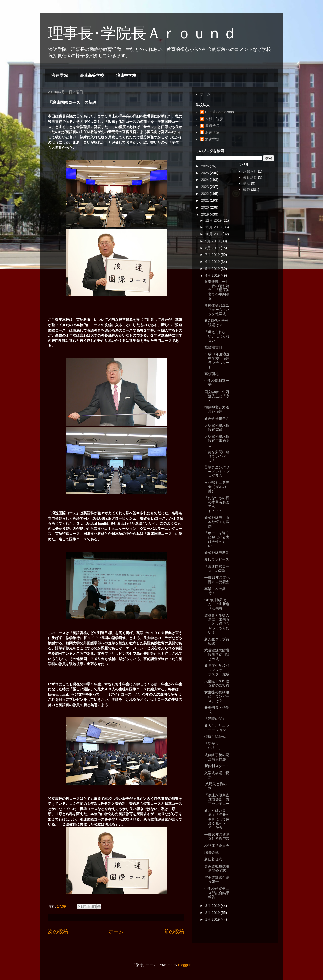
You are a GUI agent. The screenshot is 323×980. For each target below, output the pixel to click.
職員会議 (211, 852)
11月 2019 (214, 227)
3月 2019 (213, 906)
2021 (206, 200)
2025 (206, 173)
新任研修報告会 (217, 418)
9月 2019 (213, 241)
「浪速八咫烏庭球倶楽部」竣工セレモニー (217, 799)
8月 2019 (213, 248)
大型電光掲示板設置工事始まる (217, 441)
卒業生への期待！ (215, 591)
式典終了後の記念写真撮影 (217, 757)
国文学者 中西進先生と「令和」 (217, 396)
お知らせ (250, 171)
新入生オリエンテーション (217, 728)
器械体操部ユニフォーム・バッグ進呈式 (217, 310)
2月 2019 (213, 913)
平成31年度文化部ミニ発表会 (217, 580)
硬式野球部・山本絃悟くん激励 (217, 522)
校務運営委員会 (217, 846)
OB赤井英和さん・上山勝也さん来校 (217, 604)
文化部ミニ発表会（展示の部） (217, 487)
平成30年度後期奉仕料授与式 (217, 837)
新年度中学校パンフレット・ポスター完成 (217, 670)
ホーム (116, 931)
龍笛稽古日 (213, 347)
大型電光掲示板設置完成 (217, 427)
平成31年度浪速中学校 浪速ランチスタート (217, 360)
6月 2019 (213, 262)
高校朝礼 (211, 374)
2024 (206, 180)
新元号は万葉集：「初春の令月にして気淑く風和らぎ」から (217, 819)
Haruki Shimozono (220, 112)
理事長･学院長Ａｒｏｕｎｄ (143, 33)
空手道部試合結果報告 (217, 880)
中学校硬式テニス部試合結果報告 (217, 893)
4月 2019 (213, 275)
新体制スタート (217, 766)
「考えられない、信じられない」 (217, 336)
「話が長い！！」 (213, 746)
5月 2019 (213, 269)
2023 (206, 187)
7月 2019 (213, 255)
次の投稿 (58, 931)
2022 (206, 194)
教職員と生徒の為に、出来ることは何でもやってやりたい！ (217, 624)
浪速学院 (60, 75)
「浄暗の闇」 (215, 719)
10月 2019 (214, 234)
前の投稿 (174, 931)
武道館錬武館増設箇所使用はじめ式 (217, 655)
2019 (206, 214)
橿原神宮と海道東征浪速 (217, 409)
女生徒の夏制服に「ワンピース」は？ (217, 696)
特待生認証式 (215, 737)
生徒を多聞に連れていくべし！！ (217, 456)
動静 (247, 190)
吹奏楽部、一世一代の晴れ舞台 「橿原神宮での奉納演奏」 (217, 290)
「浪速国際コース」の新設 (217, 568)
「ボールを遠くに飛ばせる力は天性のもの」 (217, 539)
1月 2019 (213, 919)
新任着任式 (213, 859)
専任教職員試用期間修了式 (217, 868)
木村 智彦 (214, 119)
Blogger (184, 965)
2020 (206, 207)
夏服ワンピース (217, 559)
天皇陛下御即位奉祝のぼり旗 (217, 683)
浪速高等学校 (92, 75)
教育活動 (250, 177)
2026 (206, 166)
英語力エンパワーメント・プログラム (217, 472)
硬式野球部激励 (217, 553)
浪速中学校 (126, 75)
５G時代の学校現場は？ (216, 323)
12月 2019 (214, 220)
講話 (247, 183)
